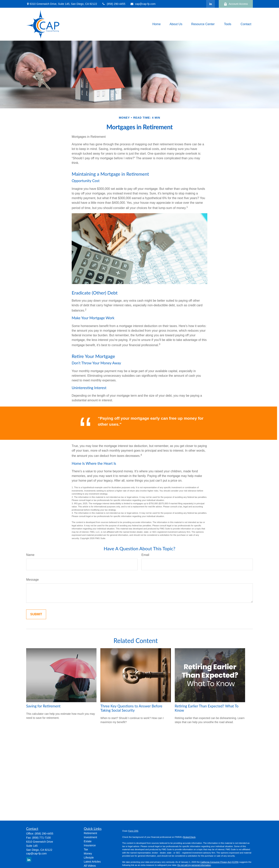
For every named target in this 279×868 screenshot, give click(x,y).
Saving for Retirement (43, 706)
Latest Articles (92, 862)
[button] (156, 24)
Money (88, 853)
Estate (88, 841)
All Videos (90, 866)
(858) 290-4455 (114, 4)
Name (30, 555)
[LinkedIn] (211, 4)
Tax (86, 849)
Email (145, 555)
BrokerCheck (189, 837)
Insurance (90, 845)
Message (32, 580)
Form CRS (133, 831)
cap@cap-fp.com (143, 4)
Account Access (236, 4)
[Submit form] (36, 614)
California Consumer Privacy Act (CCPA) (220, 862)
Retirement (90, 833)
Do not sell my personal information (194, 865)
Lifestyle (89, 858)
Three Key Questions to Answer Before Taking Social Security (131, 708)
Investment (90, 837)
